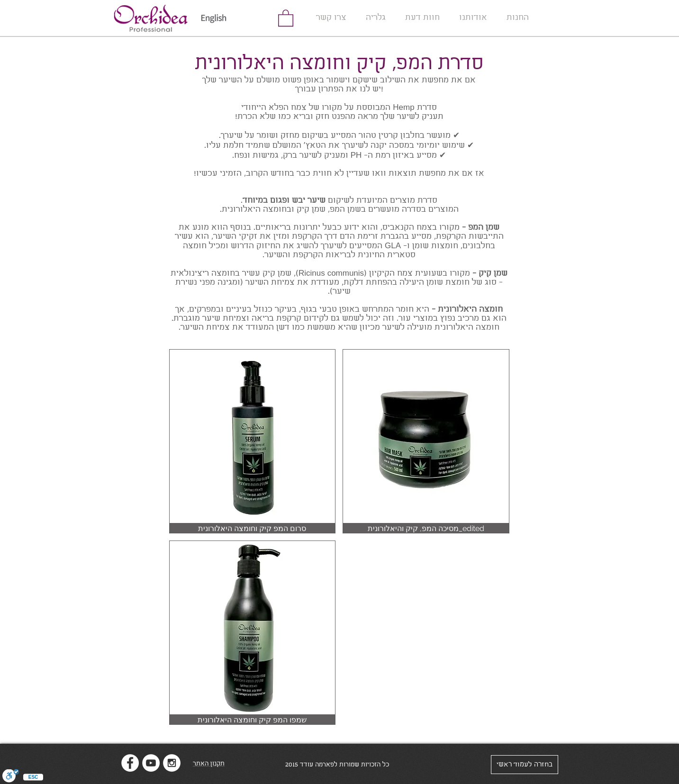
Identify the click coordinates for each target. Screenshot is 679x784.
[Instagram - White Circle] (172, 763)
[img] (253, 441)
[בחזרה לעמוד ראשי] (525, 765)
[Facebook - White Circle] (130, 763)
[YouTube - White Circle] (151, 763)
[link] (286, 18)
